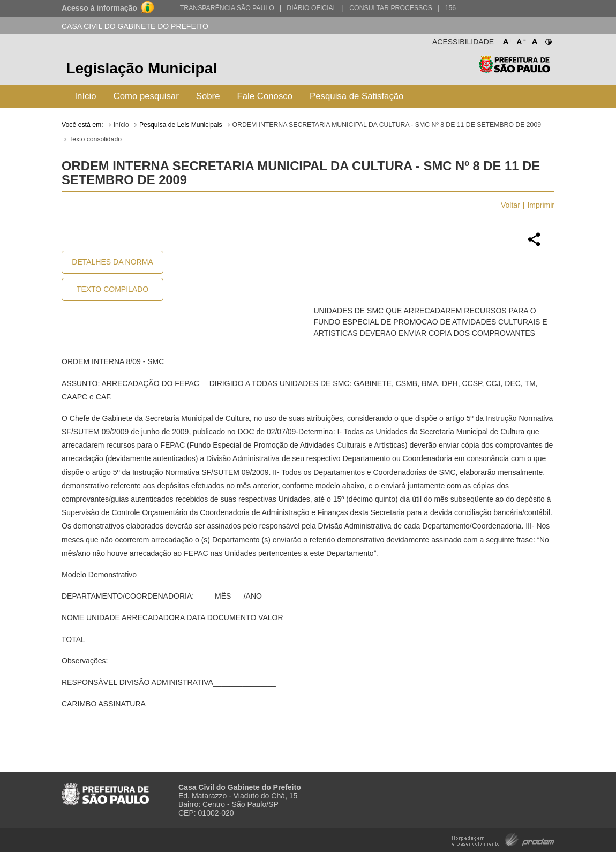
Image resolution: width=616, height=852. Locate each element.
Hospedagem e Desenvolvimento (503, 839)
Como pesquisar (146, 96)
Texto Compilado (112, 289)
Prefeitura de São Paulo (514, 70)
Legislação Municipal (141, 68)
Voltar (510, 205)
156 (450, 8)
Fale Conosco (265, 96)
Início (85, 96)
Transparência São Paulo (227, 8)
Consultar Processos (391, 8)
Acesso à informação (99, 8)
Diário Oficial (311, 8)
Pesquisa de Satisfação (356, 96)
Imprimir (541, 205)
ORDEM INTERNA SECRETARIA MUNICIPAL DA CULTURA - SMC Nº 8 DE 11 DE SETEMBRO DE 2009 (387, 125)
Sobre (208, 96)
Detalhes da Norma (112, 262)
